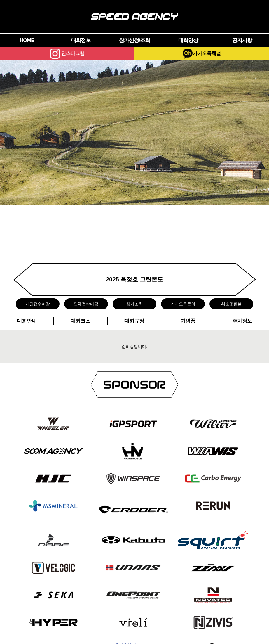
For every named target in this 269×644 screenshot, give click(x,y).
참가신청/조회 (134, 40)
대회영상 (188, 40)
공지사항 (242, 40)
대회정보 (81, 40)
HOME (27, 40)
